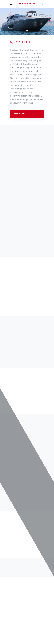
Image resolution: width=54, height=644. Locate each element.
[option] (27, 21)
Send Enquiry (20, 114)
